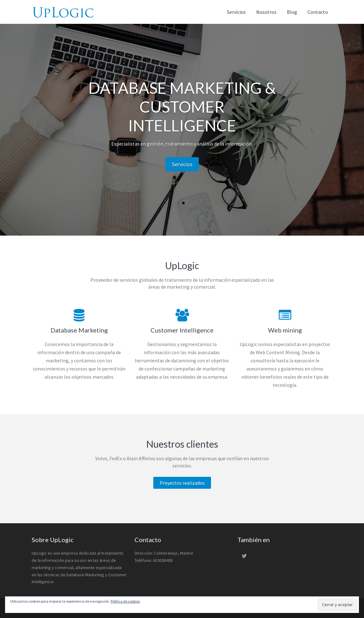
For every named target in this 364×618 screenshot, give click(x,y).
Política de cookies (125, 601)
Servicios (182, 164)
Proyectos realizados (182, 483)
